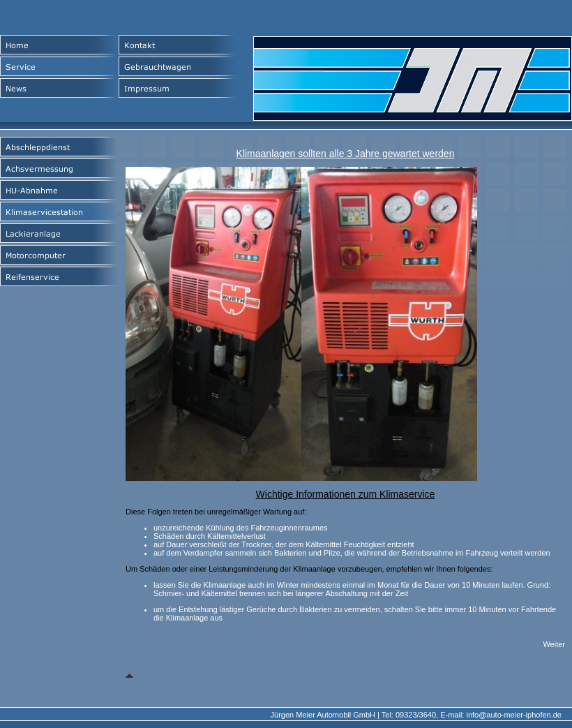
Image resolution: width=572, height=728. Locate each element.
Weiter (554, 644)
